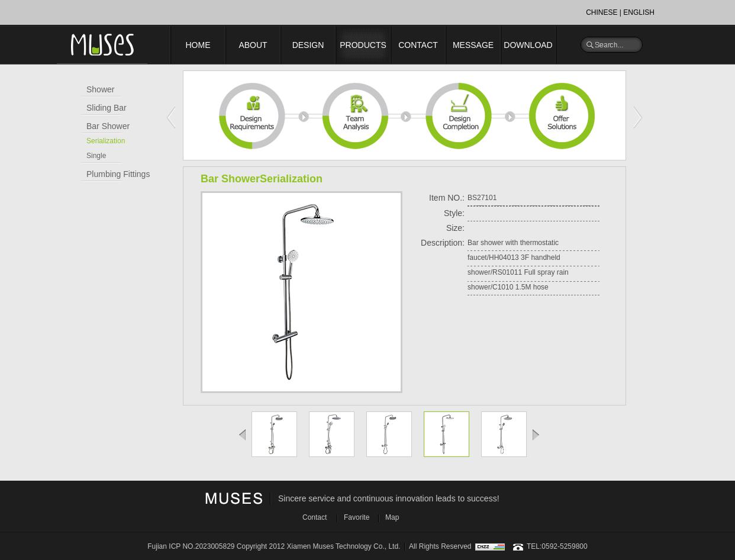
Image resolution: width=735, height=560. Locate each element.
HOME (198, 45)
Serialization (106, 141)
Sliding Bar (107, 108)
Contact (315, 517)
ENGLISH (639, 12)
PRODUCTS (363, 45)
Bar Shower (108, 126)
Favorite (357, 517)
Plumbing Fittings (118, 174)
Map (392, 517)
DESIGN (308, 45)
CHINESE (602, 12)
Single (96, 156)
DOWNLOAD (528, 45)
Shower (100, 89)
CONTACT (418, 45)
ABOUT (253, 45)
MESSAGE (473, 45)
